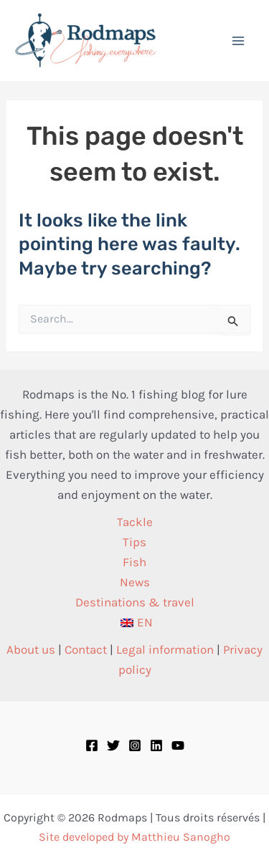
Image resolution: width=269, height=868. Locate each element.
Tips (134, 542)
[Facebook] (92, 745)
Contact (86, 649)
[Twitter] (113, 745)
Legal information (165, 649)
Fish (134, 562)
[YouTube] (178, 745)
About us (31, 649)
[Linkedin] (156, 745)
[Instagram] (135, 745)
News (135, 582)
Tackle (135, 522)
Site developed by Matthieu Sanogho (134, 837)
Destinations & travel (135, 602)
